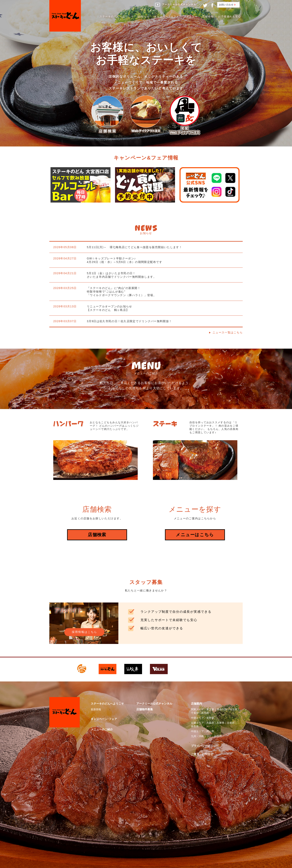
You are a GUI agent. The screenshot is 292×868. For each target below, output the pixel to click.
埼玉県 (233, 709)
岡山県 (210, 731)
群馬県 (205, 713)
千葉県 (195, 713)
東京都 (210, 709)
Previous (39, 182)
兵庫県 (220, 723)
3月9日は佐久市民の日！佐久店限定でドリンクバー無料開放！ (129, 321)
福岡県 (218, 736)
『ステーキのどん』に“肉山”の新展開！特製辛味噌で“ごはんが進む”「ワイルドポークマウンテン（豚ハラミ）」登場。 (122, 292)
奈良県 (195, 726)
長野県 (210, 718)
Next (251, 182)
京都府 (231, 723)
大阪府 (210, 723)
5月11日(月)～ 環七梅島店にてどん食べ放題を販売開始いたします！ (134, 247)
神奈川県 (222, 709)
